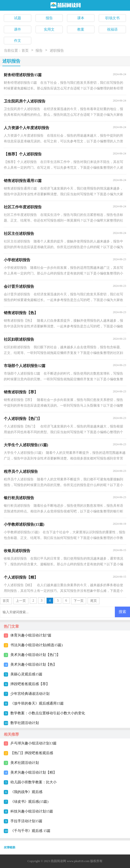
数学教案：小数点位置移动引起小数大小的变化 (48, 713)
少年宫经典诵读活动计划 (30, 694)
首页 (25, 51)
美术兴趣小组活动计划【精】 (34, 772)
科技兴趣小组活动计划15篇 (32, 811)
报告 (39, 51)
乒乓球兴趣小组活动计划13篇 (34, 743)
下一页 (79, 601)
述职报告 (57, 51)
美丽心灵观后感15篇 (26, 674)
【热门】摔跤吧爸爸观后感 (32, 753)
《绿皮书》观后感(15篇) (29, 802)
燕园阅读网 (58, 861)
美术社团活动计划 (25, 763)
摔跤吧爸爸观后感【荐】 (30, 684)
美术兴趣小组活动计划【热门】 (35, 655)
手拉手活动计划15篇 (26, 821)
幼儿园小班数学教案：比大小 (34, 782)
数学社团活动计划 (25, 723)
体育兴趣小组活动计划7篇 (31, 635)
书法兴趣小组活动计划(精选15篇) (36, 645)
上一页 (21, 601)
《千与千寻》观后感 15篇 (30, 831)
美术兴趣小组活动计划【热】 (34, 664)
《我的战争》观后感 (26, 792)
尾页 (94, 601)
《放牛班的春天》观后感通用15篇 (37, 703)
